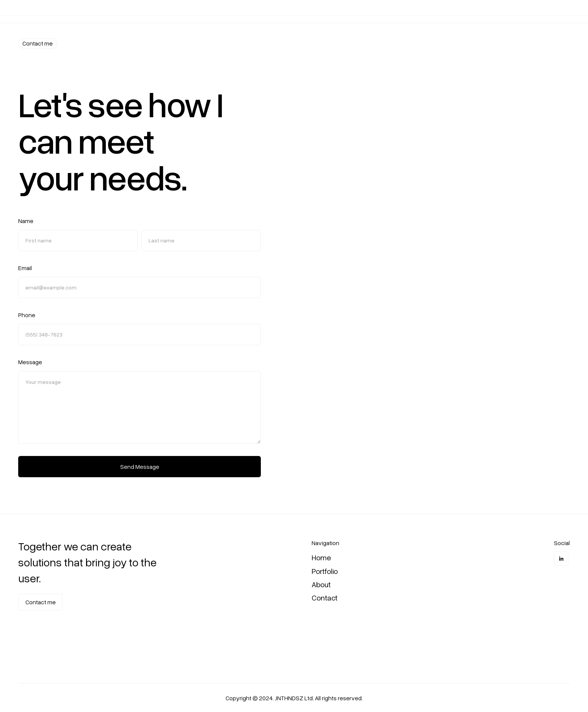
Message (30, 363)
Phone (27, 316)
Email (25, 269)
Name (26, 222)
